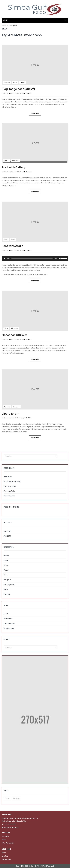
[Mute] (60, 258)
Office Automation (8, 843)
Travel (23, 82)
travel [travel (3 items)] (7, 799)
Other (6, 565)
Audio (6, 239)
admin (11, 93)
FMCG (4, 840)
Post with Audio (12, 246)
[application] (35, 258)
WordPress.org (9, 628)
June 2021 (8, 531)
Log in (6, 614)
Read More (35, 113)
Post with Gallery (13, 167)
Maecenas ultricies (15, 335)
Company (7, 82)
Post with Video (9, 496)
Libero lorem (10, 414)
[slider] (32, 258)
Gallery (6, 161)
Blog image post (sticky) (18, 89)
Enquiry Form (6, 859)
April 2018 (7, 536)
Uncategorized (9, 585)
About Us (5, 856)
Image (15, 82)
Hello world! (8, 477)
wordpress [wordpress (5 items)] (17, 799)
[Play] (4, 258)
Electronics (6, 836)
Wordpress (15, 161)
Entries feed (8, 619)
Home (4, 25)
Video (6, 575)
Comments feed (10, 624)
